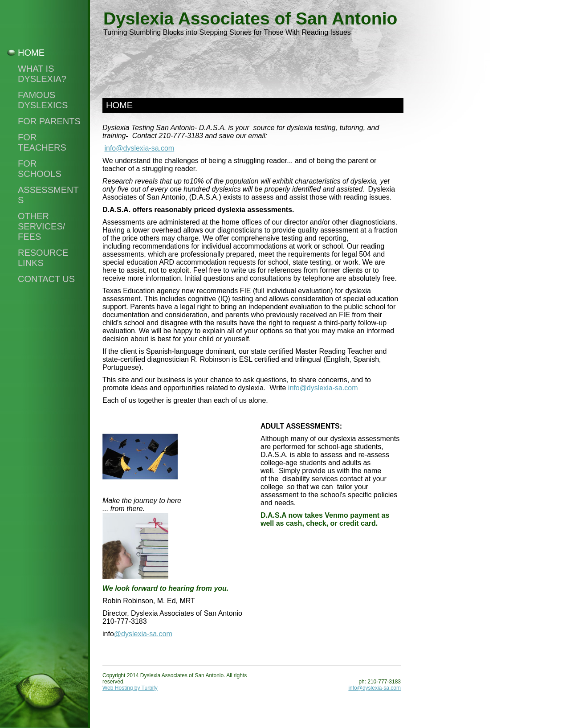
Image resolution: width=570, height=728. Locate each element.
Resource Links (43, 258)
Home (31, 53)
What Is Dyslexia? (42, 74)
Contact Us (46, 279)
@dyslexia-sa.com (143, 634)
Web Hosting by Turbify (130, 688)
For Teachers (42, 142)
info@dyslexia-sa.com (139, 148)
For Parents (49, 121)
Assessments (48, 195)
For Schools (40, 169)
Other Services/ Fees (41, 226)
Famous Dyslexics (43, 100)
